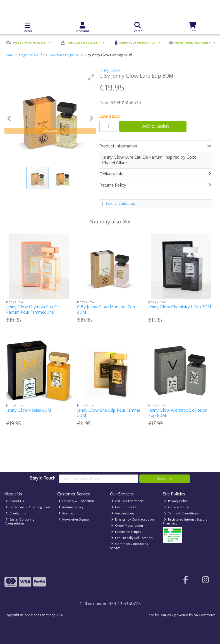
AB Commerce (205, 615)
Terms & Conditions (181, 513)
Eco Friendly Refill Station (132, 538)
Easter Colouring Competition (19, 522)
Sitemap (67, 513)
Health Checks (124, 507)
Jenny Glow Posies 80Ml (29, 410)
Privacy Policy (176, 501)
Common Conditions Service (129, 546)
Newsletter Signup (74, 520)
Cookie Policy (176, 507)
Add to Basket (153, 126)
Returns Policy (71, 507)
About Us (15, 501)
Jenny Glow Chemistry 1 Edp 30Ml (180, 307)
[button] (91, 77)
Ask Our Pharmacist (128, 501)
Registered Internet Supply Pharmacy (185, 522)
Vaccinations (123, 513)
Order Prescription (127, 526)
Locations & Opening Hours (29, 507)
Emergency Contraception (133, 520)
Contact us (16, 513)
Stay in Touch (43, 478)
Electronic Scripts (126, 532)
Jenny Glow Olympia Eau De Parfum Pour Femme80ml (33, 310)
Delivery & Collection (76, 501)
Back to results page (120, 204)
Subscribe (165, 479)
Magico (166, 615)
